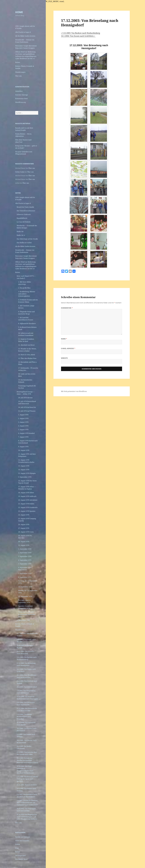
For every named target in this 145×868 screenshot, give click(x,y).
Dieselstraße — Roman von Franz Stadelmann (25, 41)
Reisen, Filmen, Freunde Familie (25, 67)
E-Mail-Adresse (68, 348)
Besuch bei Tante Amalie (25, 207)
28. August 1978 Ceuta (26, 532)
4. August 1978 (23, 426)
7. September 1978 (25, 573)
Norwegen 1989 (23, 620)
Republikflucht (22, 218)
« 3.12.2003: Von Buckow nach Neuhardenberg (80, 33)
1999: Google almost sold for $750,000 (25, 27)
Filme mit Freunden (22, 841)
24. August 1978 (24, 515)
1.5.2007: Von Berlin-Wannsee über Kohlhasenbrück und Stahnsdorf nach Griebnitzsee (27, 803)
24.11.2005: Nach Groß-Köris (27, 785)
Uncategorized (20, 855)
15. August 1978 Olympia (27, 473)
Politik (18, 844)
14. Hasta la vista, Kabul (27, 355)
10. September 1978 (25, 587)
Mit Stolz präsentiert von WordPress (74, 391)
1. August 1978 (23, 415)
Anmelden (19, 91)
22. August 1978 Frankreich (28, 507)
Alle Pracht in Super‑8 (23, 32)
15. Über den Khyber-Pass (27, 358)
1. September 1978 (25, 549)
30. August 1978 (24, 542)
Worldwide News (21, 859)
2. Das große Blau (24, 288)
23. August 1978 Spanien (27, 511)
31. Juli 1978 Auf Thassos (27, 411)
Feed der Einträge (22, 95)
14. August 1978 (24, 470)
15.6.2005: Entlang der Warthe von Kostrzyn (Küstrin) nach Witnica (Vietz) (27, 760)
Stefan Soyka (20, 172)
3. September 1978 (25, 556)
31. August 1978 (24, 545)
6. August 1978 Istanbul (26, 433)
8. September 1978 (25, 577)
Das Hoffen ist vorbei (24, 243)
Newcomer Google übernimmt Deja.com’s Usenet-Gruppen (26, 47)
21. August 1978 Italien (26, 504)
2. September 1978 (25, 553)
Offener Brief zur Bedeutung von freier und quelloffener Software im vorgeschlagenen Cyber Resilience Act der (26, 55)
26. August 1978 (24, 524)
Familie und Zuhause (23, 837)
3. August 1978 (23, 422)
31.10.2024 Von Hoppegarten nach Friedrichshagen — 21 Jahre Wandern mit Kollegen (27, 817)
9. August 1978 (23, 447)
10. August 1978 (24, 450)
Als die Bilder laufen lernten (25, 36)
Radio (20, 232)
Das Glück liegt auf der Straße (27, 239)
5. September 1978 (25, 477)
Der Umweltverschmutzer (26, 211)
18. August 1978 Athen (26, 493)
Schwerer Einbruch (24, 214)
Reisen (18, 62)
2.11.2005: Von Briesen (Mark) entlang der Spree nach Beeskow (27, 779)
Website (64, 358)
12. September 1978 (25, 596)
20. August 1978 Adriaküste (28, 500)
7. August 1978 (23, 437)
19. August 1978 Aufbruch (27, 496)
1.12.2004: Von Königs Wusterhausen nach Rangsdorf (24, 717)
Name (64, 339)
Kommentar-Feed (21, 99)
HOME (19, 12)
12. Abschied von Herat (26, 345)
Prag (17, 848)
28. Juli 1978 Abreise (25, 398)
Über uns (18, 76)
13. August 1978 (24, 466)
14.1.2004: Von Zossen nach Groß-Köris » (78, 36)
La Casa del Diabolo (24, 222)
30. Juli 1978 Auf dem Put (27, 407)
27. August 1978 (24, 528)
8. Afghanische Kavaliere (27, 323)
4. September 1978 (25, 560)
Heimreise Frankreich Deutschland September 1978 (27, 614)
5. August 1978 (23, 430)
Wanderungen (20, 72)
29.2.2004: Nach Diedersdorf (27, 687)
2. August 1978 (23, 418)
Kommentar (67, 308)
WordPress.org (21, 102)
